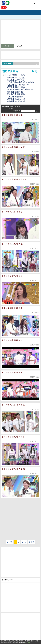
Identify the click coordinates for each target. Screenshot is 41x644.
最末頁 (32, 542)
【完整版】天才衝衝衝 (15, 78)
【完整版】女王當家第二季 (17, 85)
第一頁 (10, 542)
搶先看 (7, 46)
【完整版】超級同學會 (15, 87)
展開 (35, 71)
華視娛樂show (7, 580)
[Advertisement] (20, 519)
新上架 (20, 46)
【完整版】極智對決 (14, 97)
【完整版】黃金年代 (14, 92)
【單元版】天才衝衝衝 (15, 80)
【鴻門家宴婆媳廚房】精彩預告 (19, 89)
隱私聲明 (28, 643)
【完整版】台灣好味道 (15, 101)
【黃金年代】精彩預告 (15, 94)
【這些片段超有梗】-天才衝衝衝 (19, 82)
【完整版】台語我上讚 (15, 99)
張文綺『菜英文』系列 (15, 75)
